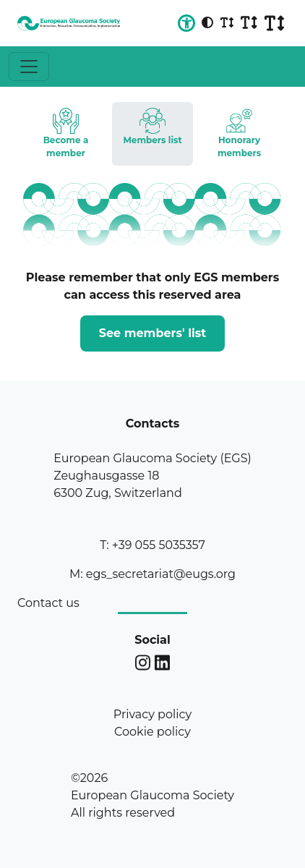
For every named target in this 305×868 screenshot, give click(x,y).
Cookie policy (152, 732)
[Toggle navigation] (29, 67)
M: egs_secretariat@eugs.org (152, 574)
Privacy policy (152, 714)
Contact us (48, 603)
